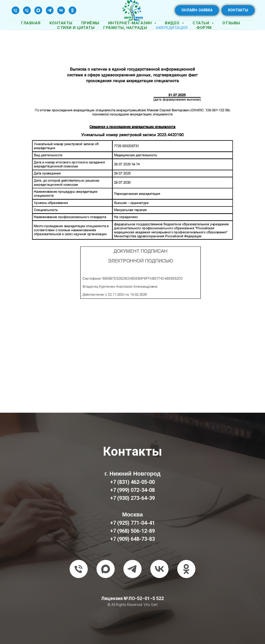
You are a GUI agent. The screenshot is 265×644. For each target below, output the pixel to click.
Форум (204, 28)
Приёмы (90, 23)
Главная (31, 23)
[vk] (61, 10)
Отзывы (231, 23)
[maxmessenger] (38, 10)
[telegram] (50, 10)
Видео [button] (173, 23)
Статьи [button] (201, 23)
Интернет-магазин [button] (131, 23)
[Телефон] (16, 10)
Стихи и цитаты (76, 28)
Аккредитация (172, 28)
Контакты (61, 23)
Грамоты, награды (125, 28)
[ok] (72, 10)
